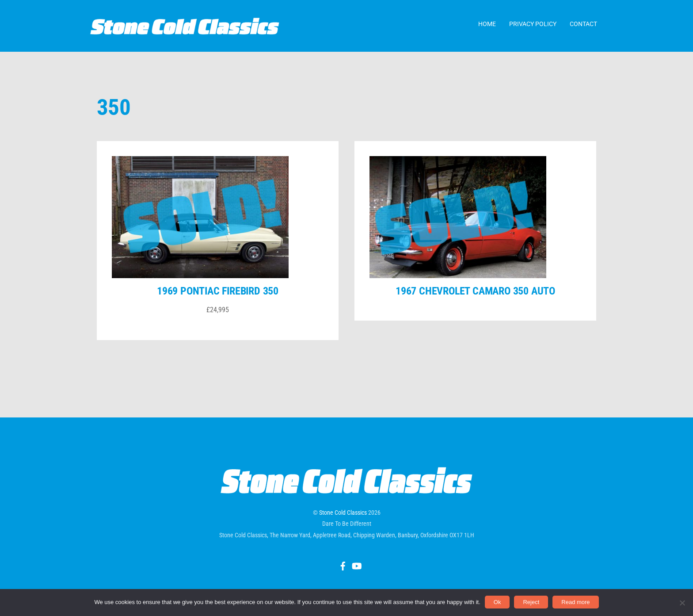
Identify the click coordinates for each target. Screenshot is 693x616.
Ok (497, 602)
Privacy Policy (533, 26)
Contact (583, 26)
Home (487, 26)
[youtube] (356, 573)
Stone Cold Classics (343, 520)
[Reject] (682, 603)
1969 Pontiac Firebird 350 (218, 299)
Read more (575, 602)
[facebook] (343, 573)
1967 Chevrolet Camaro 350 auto (475, 299)
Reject (531, 602)
